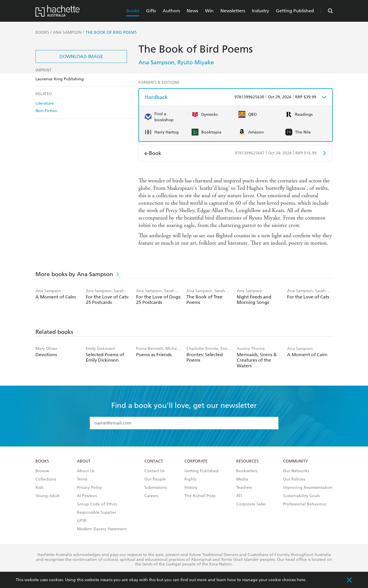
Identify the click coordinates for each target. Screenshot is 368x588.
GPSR (82, 521)
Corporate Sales (251, 504)
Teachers (244, 488)
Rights (190, 479)
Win (209, 11)
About (84, 461)
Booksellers (247, 471)
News (192, 11)
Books (133, 11)
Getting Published (295, 11)
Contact (154, 461)
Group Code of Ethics (97, 504)
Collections (46, 479)
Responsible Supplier (97, 513)
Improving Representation (308, 488)
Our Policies (294, 479)
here (301, 580)
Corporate (196, 461)
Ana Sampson (156, 62)
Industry (260, 11)
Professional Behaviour (305, 504)
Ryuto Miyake (196, 62)
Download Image (81, 56)
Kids (39, 488)
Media (242, 479)
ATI (239, 496)
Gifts (151, 11)
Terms (82, 479)
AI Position (87, 496)
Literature (45, 103)
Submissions (156, 488)
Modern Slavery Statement (102, 529)
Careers (151, 496)
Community (296, 461)
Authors (171, 11)
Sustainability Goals (301, 496)
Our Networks (296, 471)
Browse (42, 471)
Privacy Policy (89, 488)
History (191, 488)
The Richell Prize (200, 496)
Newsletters (233, 11)
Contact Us (154, 471)
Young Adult (47, 496)
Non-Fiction (46, 111)
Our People (155, 479)
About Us (86, 471)
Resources (247, 461)
